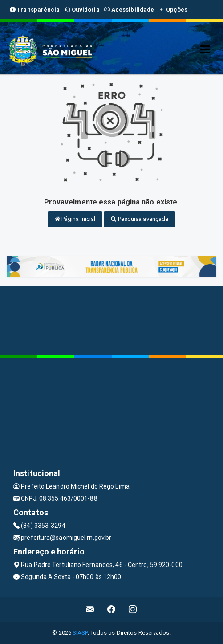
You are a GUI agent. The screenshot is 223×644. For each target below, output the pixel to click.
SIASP (80, 633)
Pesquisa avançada (140, 219)
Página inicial (75, 219)
